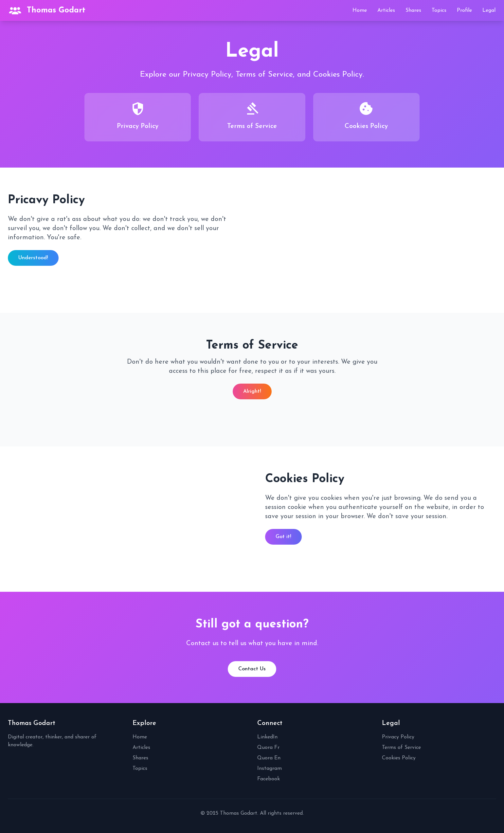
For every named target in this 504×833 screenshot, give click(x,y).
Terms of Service (401, 748)
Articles (386, 10)
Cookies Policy (399, 758)
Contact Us (252, 669)
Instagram (270, 769)
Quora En (269, 758)
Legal (489, 10)
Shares (413, 10)
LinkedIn (267, 737)
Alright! (252, 391)
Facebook (269, 779)
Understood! (33, 258)
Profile (464, 10)
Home (360, 10)
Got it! (283, 537)
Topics (439, 10)
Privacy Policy (398, 737)
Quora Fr (268, 748)
